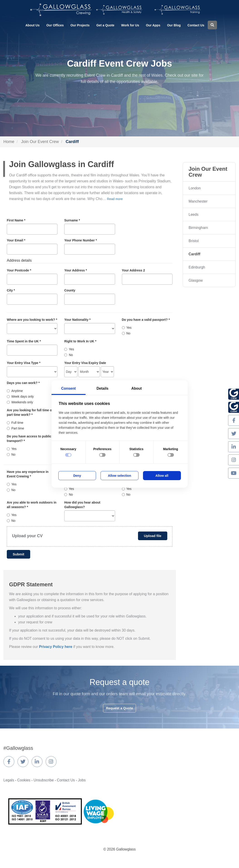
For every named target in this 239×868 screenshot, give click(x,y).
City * (11, 290)
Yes (127, 328)
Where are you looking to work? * (32, 320)
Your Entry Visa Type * (24, 363)
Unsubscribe (44, 780)
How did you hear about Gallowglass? (82, 505)
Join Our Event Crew (40, 142)
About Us (32, 25)
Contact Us (196, 25)
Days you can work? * (23, 383)
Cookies (24, 780)
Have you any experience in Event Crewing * (28, 474)
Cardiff (195, 254)
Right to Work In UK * (80, 341)
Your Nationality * (77, 320)
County (70, 290)
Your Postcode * (19, 270)
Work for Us (130, 25)
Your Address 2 (133, 270)
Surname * (72, 220)
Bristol (194, 241)
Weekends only (20, 402)
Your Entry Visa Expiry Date (85, 363)
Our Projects (80, 25)
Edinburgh (197, 267)
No (126, 333)
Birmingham (198, 228)
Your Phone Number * (81, 240)
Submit (18, 554)
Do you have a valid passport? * (146, 320)
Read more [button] (115, 199)
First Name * (16, 220)
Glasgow (196, 280)
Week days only (20, 396)
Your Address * (76, 270)
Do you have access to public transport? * (29, 439)
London (195, 188)
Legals (9, 780)
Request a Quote (119, 708)
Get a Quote (105, 25)
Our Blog (174, 25)
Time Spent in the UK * (24, 341)
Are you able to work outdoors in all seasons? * (32, 505)
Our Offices (55, 25)
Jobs (82, 780)
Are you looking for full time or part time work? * (30, 412)
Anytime (15, 391)
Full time (15, 423)
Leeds (194, 214)
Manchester (198, 201)
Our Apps (153, 25)
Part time (15, 428)
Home (9, 142)
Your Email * (16, 240)
